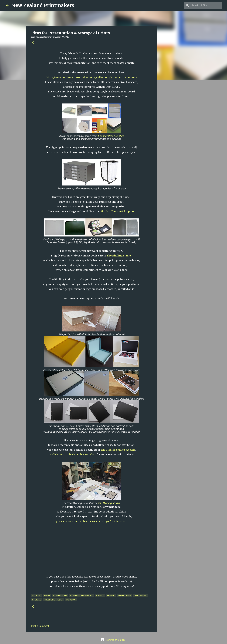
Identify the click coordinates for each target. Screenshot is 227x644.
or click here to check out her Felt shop (72, 454)
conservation (60, 595)
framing (111, 595)
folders (100, 595)
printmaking (140, 595)
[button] (33, 43)
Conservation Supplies (111, 136)
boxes (47, 595)
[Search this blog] (206, 5)
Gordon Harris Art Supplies (118, 211)
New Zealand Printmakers (43, 5)
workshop (71, 600)
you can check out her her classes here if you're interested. (92, 521)
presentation (125, 595)
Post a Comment (40, 626)
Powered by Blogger (114, 640)
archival (36, 595)
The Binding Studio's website (118, 450)
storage (37, 600)
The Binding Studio (109, 503)
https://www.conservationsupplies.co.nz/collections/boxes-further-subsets (92, 77)
